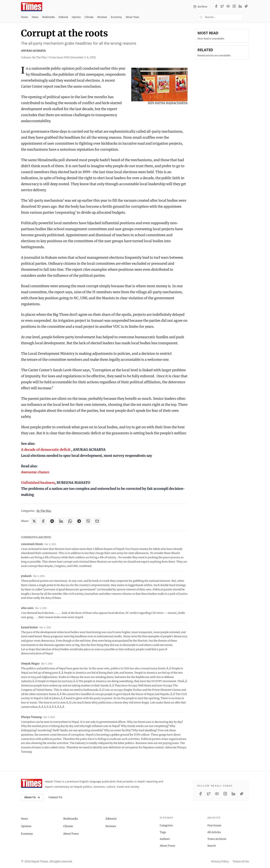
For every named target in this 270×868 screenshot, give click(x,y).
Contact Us (55, 797)
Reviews (102, 17)
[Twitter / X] (222, 7)
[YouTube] (228, 7)
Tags (163, 832)
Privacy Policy (220, 861)
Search (212, 846)
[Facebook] (216, 7)
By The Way (44, 511)
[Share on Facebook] (43, 521)
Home (24, 17)
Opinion (76, 17)
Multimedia (48, 17)
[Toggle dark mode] (247, 17)
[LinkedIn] (240, 7)
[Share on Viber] (88, 521)
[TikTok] (246, 7)
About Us (32, 797)
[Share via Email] (97, 521)
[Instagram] (234, 7)
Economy (116, 17)
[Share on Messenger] (52, 521)
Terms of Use (241, 861)
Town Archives (217, 839)
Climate (89, 17)
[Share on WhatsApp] (70, 521)
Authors (165, 839)
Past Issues (214, 825)
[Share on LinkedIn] (61, 521)
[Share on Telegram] (79, 521)
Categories (166, 825)
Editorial (63, 17)
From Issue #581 (72, 57)
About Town (132, 17)
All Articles (214, 832)
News (35, 17)
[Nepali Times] (32, 783)
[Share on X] (34, 521)
